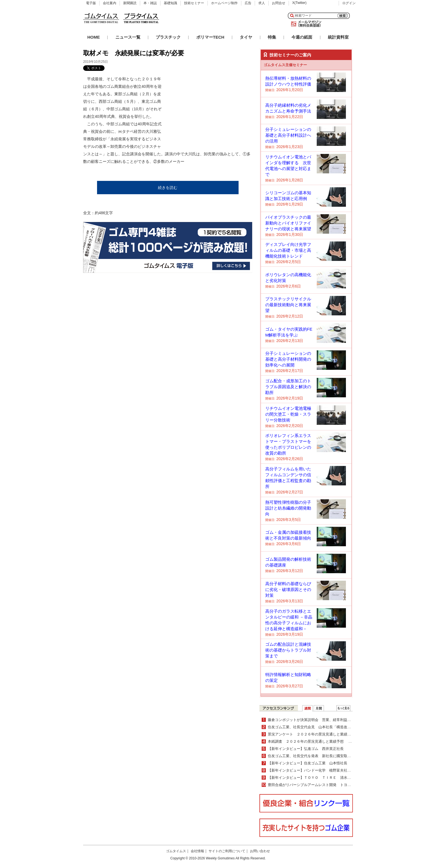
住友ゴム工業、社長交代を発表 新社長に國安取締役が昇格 (317, 756)
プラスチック (168, 37)
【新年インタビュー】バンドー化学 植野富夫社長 (311, 770)
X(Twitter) (299, 3)
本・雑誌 (150, 3)
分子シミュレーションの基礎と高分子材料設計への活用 (288, 135)
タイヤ (246, 37)
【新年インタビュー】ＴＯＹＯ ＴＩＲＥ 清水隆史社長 (315, 778)
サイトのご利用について (227, 851)
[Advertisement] (210, 110)
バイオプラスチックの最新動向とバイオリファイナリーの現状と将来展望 (288, 223)
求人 (262, 3)
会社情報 (197, 851)
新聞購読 (130, 3)
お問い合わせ (260, 851)
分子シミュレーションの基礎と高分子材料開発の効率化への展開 (288, 359)
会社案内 (110, 3)
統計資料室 (338, 37)
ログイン (349, 3)
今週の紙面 (302, 37)
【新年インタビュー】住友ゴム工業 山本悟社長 (308, 763)
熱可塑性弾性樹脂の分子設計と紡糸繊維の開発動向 (288, 508)
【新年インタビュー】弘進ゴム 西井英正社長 (306, 749)
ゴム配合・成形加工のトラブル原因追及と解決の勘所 (288, 387)
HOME (94, 37)
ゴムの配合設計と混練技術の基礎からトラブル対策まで (288, 650)
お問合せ (279, 3)
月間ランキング (319, 708)
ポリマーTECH (210, 37)
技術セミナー (194, 3)
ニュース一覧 (128, 37)
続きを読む (168, 188)
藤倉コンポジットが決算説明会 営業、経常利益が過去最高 (317, 720)
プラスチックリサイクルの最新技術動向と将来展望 (288, 305)
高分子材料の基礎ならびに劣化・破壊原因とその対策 (288, 589)
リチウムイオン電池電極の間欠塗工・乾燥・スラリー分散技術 (288, 414)
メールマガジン (305, 24)
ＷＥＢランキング (343, 708)
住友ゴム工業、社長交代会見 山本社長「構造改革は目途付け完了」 (324, 727)
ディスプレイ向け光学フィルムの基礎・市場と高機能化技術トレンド (288, 250)
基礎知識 (170, 3)
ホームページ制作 (224, 3)
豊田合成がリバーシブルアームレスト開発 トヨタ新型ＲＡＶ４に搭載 (326, 785)
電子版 (91, 3)
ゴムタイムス (176, 851)
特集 (272, 37)
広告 (248, 3)
